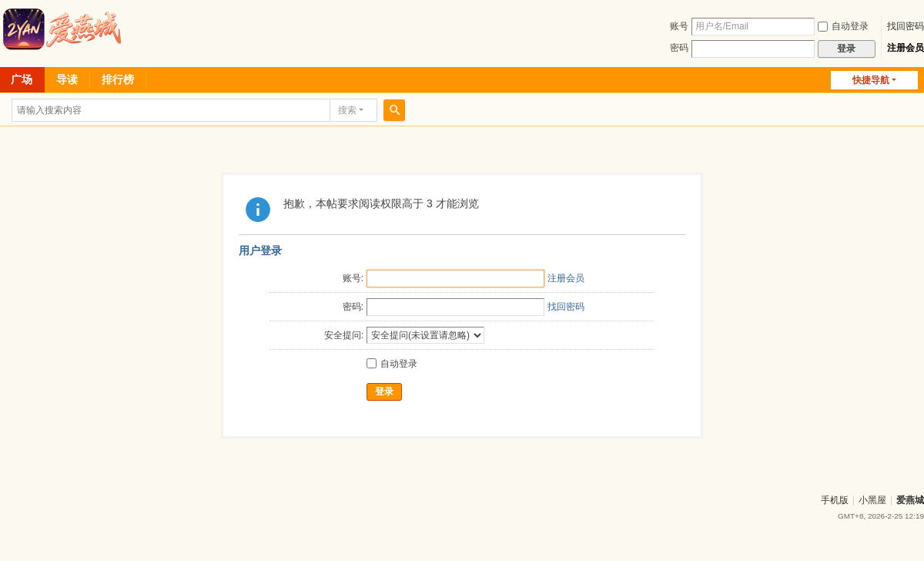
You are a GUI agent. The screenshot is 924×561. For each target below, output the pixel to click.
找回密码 (906, 26)
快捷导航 (871, 80)
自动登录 (843, 26)
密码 (679, 48)
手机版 (835, 500)
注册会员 (906, 48)
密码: (353, 307)
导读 (67, 79)
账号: (353, 278)
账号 (679, 26)
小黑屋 (872, 500)
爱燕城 (910, 500)
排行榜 (118, 79)
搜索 (347, 110)
